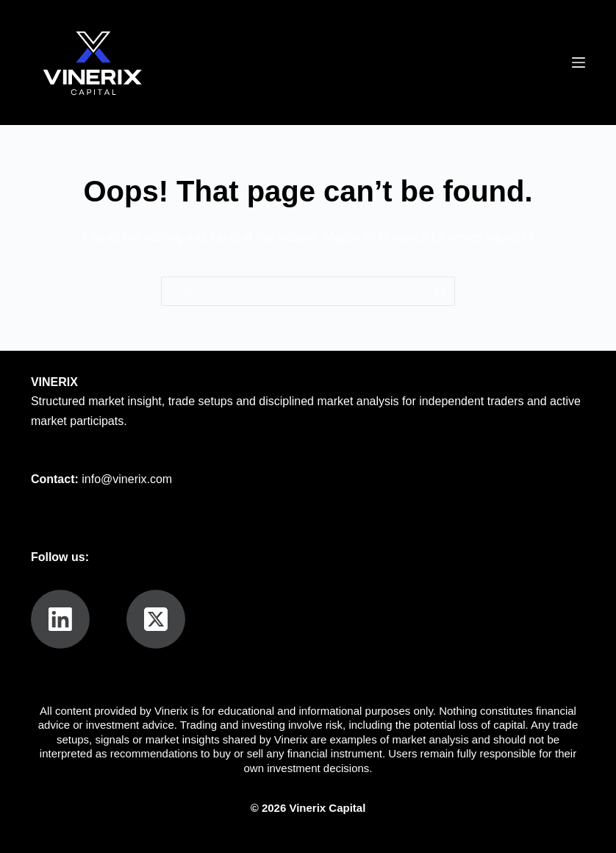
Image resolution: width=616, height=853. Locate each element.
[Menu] (579, 63)
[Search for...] (293, 291)
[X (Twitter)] (156, 619)
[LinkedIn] (60, 619)
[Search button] (440, 291)
